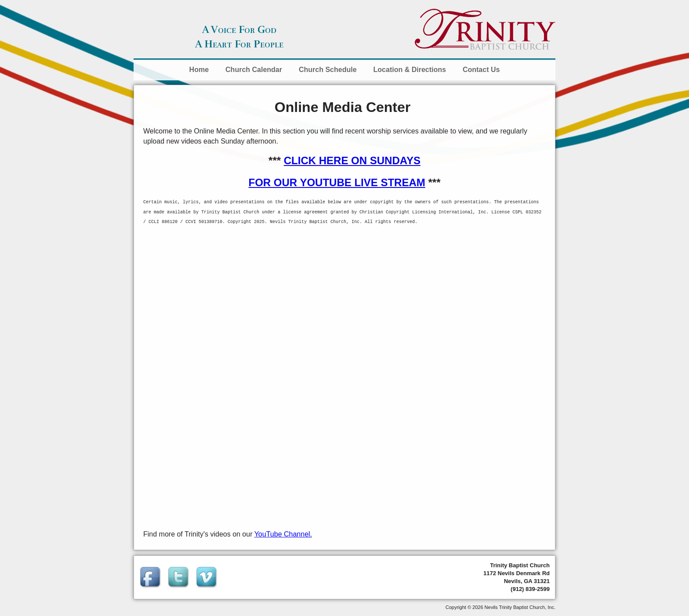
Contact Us (481, 70)
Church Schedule (328, 70)
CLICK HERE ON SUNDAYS (352, 160)
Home (199, 70)
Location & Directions (410, 70)
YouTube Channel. (283, 534)
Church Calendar (254, 70)
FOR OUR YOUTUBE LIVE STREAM (337, 182)
